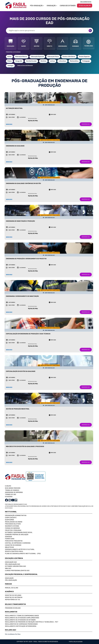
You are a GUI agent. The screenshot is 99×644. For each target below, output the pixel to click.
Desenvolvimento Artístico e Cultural (20, 549)
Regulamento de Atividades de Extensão (20, 620)
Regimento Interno (12, 526)
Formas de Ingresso (12, 528)
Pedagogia (86, 61)
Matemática (74, 61)
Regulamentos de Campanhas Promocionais (21, 624)
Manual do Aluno (12, 588)
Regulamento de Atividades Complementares (22, 618)
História (43, 61)
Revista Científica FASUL (14, 551)
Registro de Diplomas (13, 595)
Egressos (8, 537)
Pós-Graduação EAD (13, 564)
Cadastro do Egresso (13, 545)
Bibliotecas (9, 547)
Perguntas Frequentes (14, 541)
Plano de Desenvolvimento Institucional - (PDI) (23, 554)
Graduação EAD (11, 562)
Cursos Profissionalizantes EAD (17, 571)
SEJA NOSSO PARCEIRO (13, 488)
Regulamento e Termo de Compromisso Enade (22, 616)
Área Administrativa (86, 2)
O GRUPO (8, 486)
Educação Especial (37, 57)
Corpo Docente (11, 518)
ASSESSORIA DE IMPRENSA (14, 492)
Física (9, 61)
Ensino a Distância (69, 57)
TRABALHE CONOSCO (12, 490)
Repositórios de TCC (13, 600)
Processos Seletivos (13, 524)
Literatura (62, 61)
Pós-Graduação (11, 580)
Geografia (19, 61)
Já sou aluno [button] (85, 6)
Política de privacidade (76, 642)
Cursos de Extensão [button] (68, 6)
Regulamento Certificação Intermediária (21, 626)
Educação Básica (21, 57)
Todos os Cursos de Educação (25, 65)
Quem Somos (9, 520)
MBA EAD (8, 568)
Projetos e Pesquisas (13, 530)
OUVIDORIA (9, 497)
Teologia (10, 66)
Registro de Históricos (14, 597)
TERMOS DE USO (10, 494)
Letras (52, 61)
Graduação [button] (52, 6)
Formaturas (10, 539)
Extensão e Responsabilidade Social (19, 532)
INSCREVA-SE (86, 124)
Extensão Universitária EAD (15, 566)
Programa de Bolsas (13, 608)
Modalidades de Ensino (14, 522)
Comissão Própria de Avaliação (17, 535)
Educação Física (53, 57)
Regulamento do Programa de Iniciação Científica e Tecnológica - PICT (32, 622)
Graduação (9, 578)
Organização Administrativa (16, 515)
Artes (9, 57)
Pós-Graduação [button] (37, 6)
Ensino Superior (84, 57)
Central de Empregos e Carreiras (18, 543)
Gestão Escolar (31, 61)
